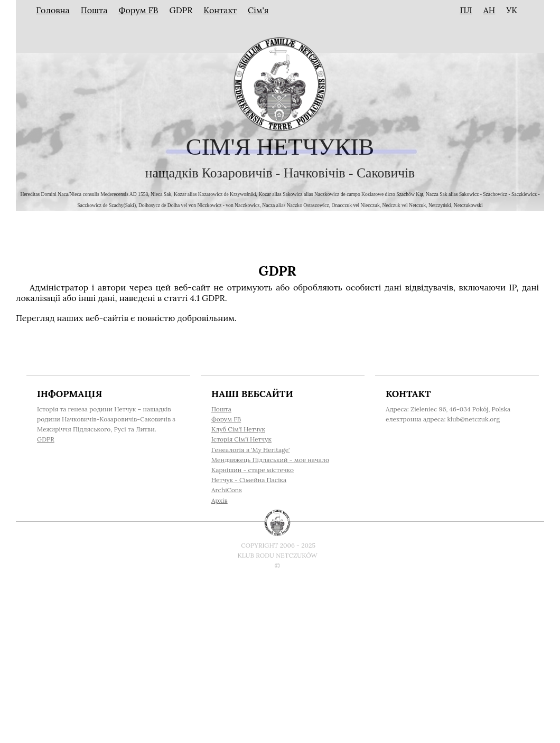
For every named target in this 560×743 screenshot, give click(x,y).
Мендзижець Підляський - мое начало (270, 460)
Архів (220, 500)
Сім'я (258, 10)
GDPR (46, 439)
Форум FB (139, 10)
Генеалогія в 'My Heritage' (251, 450)
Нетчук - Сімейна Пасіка (249, 480)
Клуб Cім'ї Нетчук (238, 429)
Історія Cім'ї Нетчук (241, 439)
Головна (53, 10)
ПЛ (466, 10)
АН (489, 10)
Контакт (220, 10)
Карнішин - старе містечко (253, 470)
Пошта (94, 10)
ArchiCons (227, 490)
